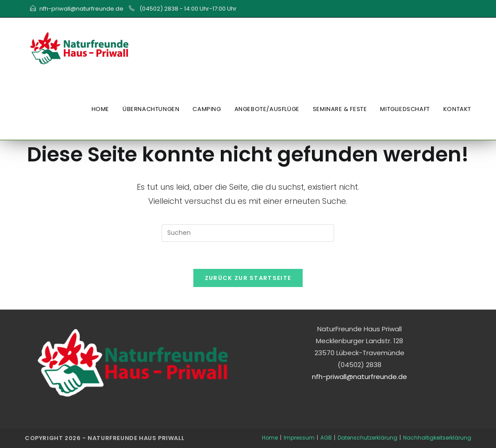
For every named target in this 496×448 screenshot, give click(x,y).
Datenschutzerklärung (367, 438)
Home (270, 438)
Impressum (299, 438)
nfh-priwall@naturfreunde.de (81, 9)
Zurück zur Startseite (248, 278)
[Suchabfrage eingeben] (248, 233)
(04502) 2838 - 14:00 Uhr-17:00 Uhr (187, 9)
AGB (326, 438)
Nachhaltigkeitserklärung (437, 438)
